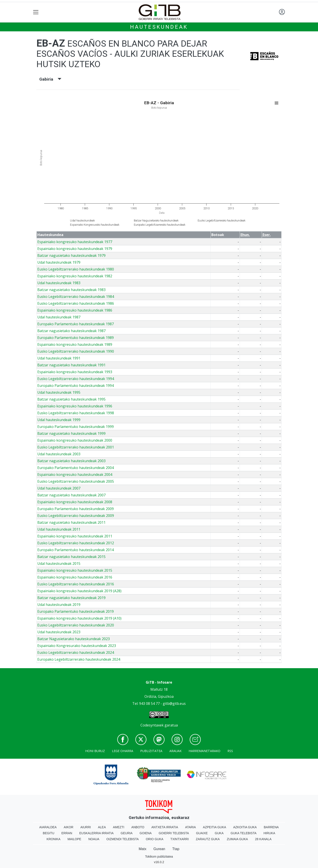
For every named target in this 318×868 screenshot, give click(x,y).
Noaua (94, 839)
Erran (67, 833)
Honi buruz (95, 751)
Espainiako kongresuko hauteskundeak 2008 (75, 502)
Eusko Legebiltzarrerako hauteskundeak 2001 (76, 447)
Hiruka (269, 833)
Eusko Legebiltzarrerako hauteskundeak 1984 (76, 297)
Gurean (159, 849)
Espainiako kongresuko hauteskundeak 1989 (75, 344)
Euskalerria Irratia (96, 833)
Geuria (127, 833)
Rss (230, 751)
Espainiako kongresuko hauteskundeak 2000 (75, 440)
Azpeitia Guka (215, 827)
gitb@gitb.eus (174, 703)
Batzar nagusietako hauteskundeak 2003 (71, 461)
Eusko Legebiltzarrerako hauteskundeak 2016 (76, 584)
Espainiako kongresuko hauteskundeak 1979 (75, 249)
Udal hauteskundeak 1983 (59, 283)
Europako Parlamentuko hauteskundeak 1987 (76, 324)
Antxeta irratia (165, 827)
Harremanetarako (204, 751)
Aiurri (86, 827)
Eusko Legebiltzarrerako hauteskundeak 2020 (76, 625)
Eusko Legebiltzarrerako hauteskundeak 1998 (76, 413)
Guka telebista (243, 833)
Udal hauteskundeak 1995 (59, 392)
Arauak (175, 751)
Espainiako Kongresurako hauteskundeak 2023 (77, 646)
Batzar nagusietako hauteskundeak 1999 (71, 433)
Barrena (271, 827)
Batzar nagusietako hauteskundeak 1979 (71, 255)
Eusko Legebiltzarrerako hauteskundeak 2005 (76, 481)
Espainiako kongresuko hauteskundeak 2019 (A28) (79, 591)
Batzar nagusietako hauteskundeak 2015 (71, 557)
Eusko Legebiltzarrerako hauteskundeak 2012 (76, 543)
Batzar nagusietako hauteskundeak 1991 (71, 365)
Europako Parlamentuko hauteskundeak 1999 (76, 427)
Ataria (190, 827)
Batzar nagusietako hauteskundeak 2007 (71, 495)
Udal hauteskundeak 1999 (59, 420)
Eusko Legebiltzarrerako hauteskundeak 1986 (76, 303)
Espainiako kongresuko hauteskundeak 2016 (75, 577)
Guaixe (202, 833)
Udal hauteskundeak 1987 (59, 317)
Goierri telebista (174, 833)
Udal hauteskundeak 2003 (59, 454)
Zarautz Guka (208, 839)
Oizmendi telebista (123, 839)
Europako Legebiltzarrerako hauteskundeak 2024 (79, 659)
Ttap (176, 849)
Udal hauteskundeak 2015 (59, 564)
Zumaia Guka (237, 839)
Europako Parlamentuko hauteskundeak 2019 (76, 611)
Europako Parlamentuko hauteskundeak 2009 (76, 509)
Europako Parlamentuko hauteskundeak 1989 (76, 338)
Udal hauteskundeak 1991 (59, 358)
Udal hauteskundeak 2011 (59, 529)
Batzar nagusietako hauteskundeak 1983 (71, 290)
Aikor (68, 827)
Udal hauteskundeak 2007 (59, 488)
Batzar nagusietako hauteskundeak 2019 (71, 598)
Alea (102, 827)
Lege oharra (123, 751)
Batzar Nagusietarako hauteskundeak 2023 (74, 639)
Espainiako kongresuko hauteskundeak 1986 (75, 310)
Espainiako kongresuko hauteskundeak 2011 (75, 536)
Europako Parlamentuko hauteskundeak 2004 (76, 468)
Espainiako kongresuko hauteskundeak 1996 (75, 406)
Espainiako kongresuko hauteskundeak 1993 (75, 372)
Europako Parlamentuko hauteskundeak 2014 (76, 550)
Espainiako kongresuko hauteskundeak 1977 (75, 242)
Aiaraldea (48, 827)
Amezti (118, 827)
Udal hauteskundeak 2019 (59, 605)
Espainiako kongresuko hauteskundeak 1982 (75, 276)
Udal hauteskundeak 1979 (59, 262)
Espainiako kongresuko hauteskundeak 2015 (75, 570)
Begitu (49, 833)
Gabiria (50, 79)
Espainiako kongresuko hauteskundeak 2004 (75, 475)
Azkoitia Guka (245, 827)
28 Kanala (263, 839)
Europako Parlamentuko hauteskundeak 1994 (76, 386)
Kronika (54, 839)
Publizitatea (151, 751)
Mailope (74, 839)
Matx (143, 849)
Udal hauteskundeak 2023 (59, 632)
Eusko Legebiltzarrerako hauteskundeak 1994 (76, 379)
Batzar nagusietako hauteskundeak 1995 (71, 399)
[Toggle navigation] (36, 12)
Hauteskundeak (159, 27)
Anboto (138, 827)
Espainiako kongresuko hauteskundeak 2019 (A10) (79, 618)
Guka (219, 833)
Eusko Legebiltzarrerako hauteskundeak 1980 (76, 269)
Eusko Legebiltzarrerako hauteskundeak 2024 (76, 652)
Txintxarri (180, 839)
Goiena (146, 833)
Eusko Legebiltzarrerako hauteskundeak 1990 (76, 351)
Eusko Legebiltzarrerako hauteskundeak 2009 (76, 516)
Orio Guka (154, 839)
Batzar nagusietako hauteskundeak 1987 (71, 331)
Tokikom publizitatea (159, 857)
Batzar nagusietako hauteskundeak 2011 (71, 522)
